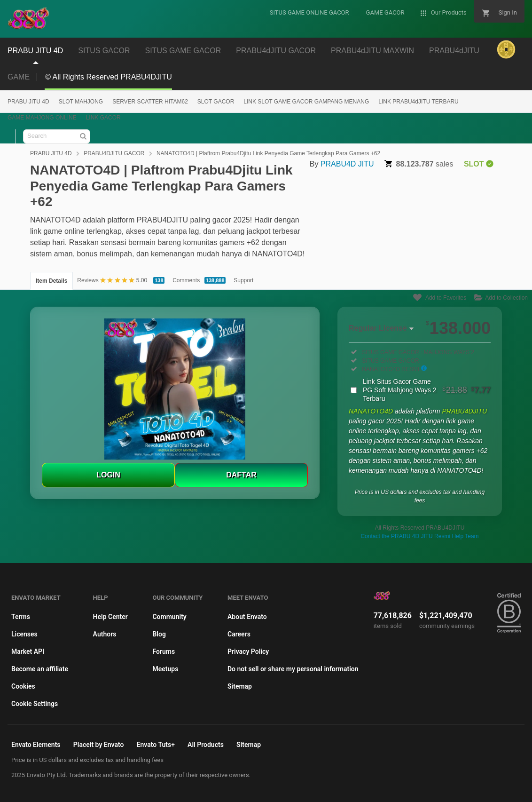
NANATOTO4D (372, 411)
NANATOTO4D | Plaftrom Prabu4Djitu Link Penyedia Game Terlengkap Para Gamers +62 (268, 153)
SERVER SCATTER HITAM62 (150, 102)
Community (169, 617)
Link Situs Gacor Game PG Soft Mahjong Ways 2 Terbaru (427, 390)
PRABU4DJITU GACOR (114, 153)
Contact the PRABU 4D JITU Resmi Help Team (419, 536)
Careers (239, 634)
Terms (21, 617)
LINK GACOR (103, 118)
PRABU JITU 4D (28, 102)
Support (243, 280)
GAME (19, 77)
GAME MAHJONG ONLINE (42, 118)
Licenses (24, 634)
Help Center (110, 617)
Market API (28, 651)
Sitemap (240, 686)
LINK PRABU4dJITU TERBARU (419, 102)
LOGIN (108, 475)
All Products (206, 745)
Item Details (51, 281)
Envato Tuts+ (156, 745)
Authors (105, 634)
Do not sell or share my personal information (293, 669)
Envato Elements (36, 745)
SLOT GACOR (216, 102)
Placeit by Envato (99, 745)
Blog (159, 634)
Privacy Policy (248, 651)
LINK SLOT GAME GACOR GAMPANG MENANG (306, 102)
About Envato (247, 617)
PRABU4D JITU (347, 164)
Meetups (165, 669)
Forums (164, 651)
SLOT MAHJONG (81, 102)
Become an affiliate (40, 669)
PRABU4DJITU (464, 411)
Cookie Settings (35, 704)
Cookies (23, 686)
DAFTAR (241, 475)
